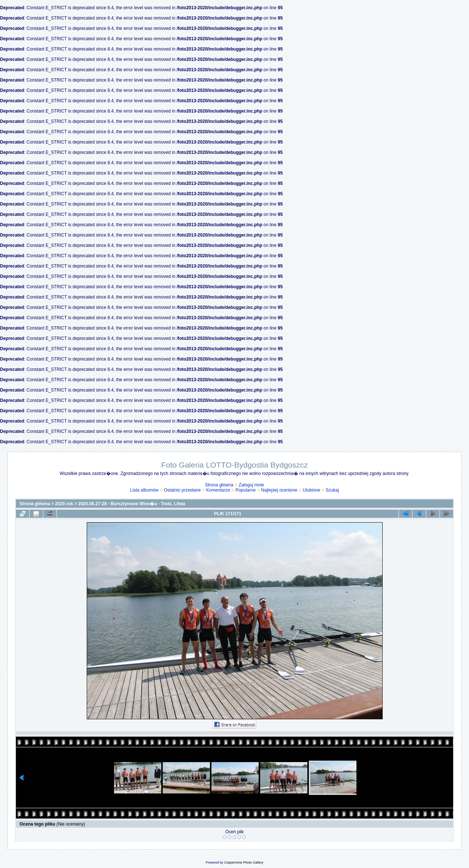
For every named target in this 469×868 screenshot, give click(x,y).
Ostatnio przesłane (182, 490)
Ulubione (311, 490)
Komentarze (218, 490)
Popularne (246, 490)
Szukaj (332, 490)
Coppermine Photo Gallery (244, 862)
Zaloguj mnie (251, 485)
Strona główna (219, 485)
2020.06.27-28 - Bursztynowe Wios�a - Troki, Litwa (132, 504)
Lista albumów (144, 490)
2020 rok (64, 504)
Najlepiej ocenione (279, 490)
